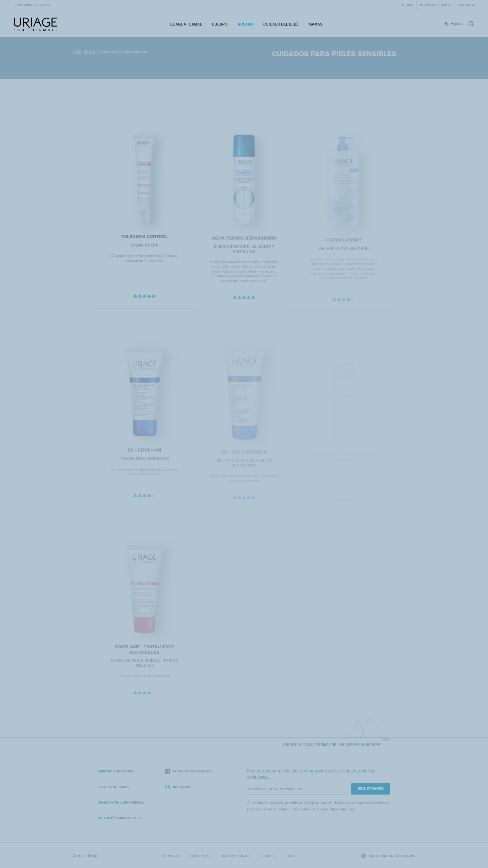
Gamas (316, 24)
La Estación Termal (114, 787)
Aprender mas (343, 809)
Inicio (77, 52)
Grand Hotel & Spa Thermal (121, 802)
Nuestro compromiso (116, 771)
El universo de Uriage (32, 5)
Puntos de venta (437, 5)
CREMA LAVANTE (344, 242)
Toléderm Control (144, 238)
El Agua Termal (186, 24)
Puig (291, 856)
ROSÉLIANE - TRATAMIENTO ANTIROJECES (144, 651)
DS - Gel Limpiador (244, 454)
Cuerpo (220, 24)
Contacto (466, 5)
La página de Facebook (188, 771)
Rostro (245, 24)
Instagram (178, 787)
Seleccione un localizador (388, 856)
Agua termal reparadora (244, 240)
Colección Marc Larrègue (120, 818)
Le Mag (408, 5)
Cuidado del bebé (281, 24)
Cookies (270, 856)
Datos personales (236, 856)
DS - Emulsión (144, 452)
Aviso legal (200, 856)
